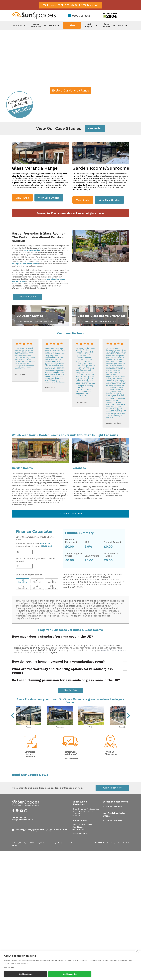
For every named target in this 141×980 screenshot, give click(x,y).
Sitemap (15, 852)
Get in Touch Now (112, 794)
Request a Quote (27, 297)
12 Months (23, 581)
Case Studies (95, 128)
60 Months (37, 587)
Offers (72, 25)
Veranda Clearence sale (113, 650)
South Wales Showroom (80, 810)
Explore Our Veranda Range (71, 90)
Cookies (71, 849)
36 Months (52, 581)
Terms (64, 849)
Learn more (9, 967)
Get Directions (80, 840)
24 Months (37, 581)
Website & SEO (102, 849)
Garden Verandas (32, 250)
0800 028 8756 (81, 16)
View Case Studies (49, 198)
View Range (22, 198)
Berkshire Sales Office (115, 808)
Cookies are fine (70, 974)
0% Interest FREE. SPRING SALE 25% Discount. (71, 5)
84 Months (52, 587)
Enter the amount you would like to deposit (35, 560)
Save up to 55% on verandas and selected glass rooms (70, 213)
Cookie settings (25, 974)
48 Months (23, 587)
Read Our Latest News (30, 781)
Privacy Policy (56, 849)
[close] (137, 951)
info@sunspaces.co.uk (22, 826)
